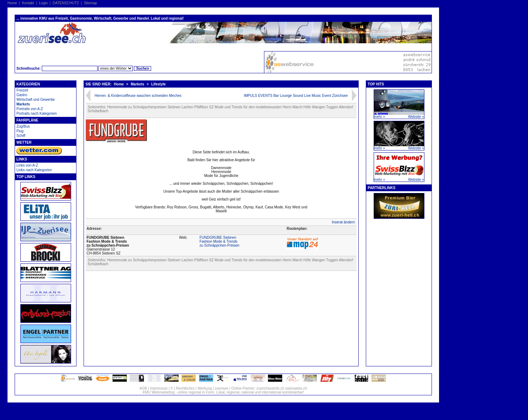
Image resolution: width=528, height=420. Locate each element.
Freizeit (22, 90)
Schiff (21, 136)
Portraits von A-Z (30, 109)
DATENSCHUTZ (66, 3)
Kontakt (28, 3)
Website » (416, 117)
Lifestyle (158, 84)
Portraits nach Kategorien (37, 113)
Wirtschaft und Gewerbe (36, 100)
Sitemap (91, 3)
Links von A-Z (27, 165)
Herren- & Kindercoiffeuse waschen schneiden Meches (138, 96)
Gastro (22, 95)
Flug (20, 131)
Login (43, 3)
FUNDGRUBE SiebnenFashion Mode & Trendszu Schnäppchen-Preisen (219, 241)
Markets (23, 104)
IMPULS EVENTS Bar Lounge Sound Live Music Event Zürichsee (296, 96)
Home (12, 3)
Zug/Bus (23, 126)
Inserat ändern (343, 222)
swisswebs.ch (296, 388)
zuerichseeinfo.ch (270, 388)
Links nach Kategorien (34, 170)
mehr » (380, 117)
